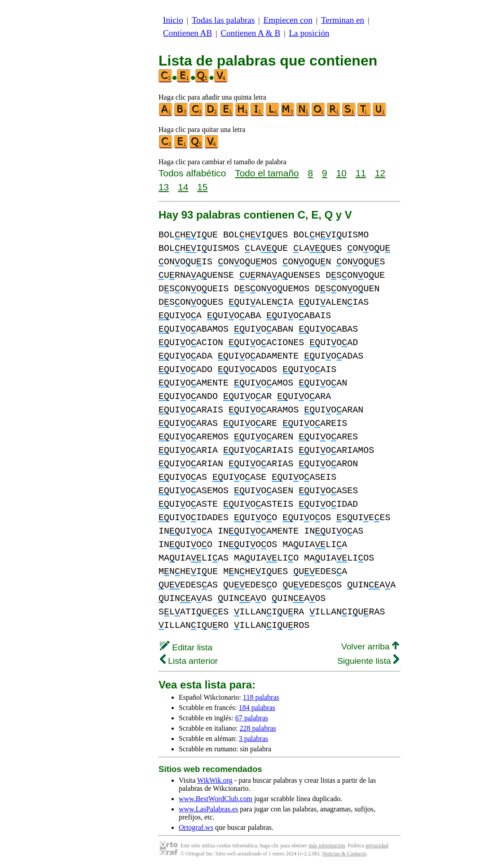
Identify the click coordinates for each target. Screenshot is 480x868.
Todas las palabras (223, 20)
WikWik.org (215, 780)
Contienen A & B (250, 33)
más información (327, 846)
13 (164, 187)
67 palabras (252, 718)
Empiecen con (288, 20)
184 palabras (257, 708)
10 (341, 173)
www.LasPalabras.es (208, 809)
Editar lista (186, 647)
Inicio (173, 20)
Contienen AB (187, 33)
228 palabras (258, 728)
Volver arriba (370, 647)
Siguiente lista (368, 661)
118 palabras (261, 697)
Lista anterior (189, 661)
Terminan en (343, 20)
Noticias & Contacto (344, 854)
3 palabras (253, 739)
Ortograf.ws (196, 827)
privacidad (377, 846)
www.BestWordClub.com (216, 799)
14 (183, 187)
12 (380, 173)
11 (361, 173)
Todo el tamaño (267, 173)
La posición (309, 33)
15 (202, 187)
